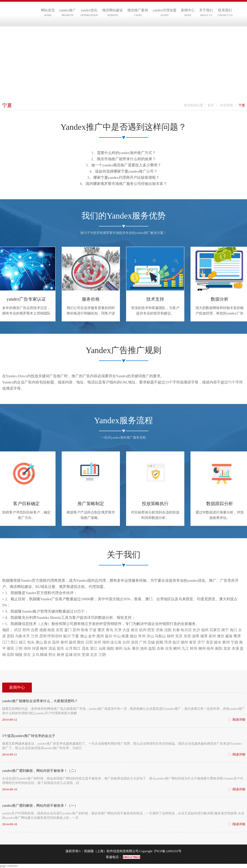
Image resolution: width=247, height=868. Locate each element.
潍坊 (221, 636)
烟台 (133, 636)
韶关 (60, 648)
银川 (67, 636)
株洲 (60, 655)
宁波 (93, 630)
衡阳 (219, 648)
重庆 (101, 630)
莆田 (10, 648)
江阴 (102, 655)
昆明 (43, 636)
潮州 (119, 648)
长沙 (196, 630)
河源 (36, 648)
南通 (125, 636)
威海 (229, 636)
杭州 (143, 630)
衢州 (226, 642)
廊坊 (81, 642)
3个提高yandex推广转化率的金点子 (29, 736)
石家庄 (215, 630)
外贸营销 (226, 105)
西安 (151, 630)
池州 (144, 648)
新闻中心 (17, 687)
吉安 (169, 648)
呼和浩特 (55, 636)
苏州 (76, 630)
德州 (184, 642)
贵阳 (10, 636)
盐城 (69, 655)
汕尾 (102, 648)
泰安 (193, 642)
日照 (89, 642)
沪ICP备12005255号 (168, 851)
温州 (56, 642)
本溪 (235, 648)
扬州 (73, 642)
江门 (6, 642)
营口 (14, 642)
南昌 (51, 630)
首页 (211, 105)
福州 (205, 630)
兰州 (35, 636)
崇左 (27, 655)
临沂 (176, 642)
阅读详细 (239, 720)
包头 (31, 642)
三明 (19, 648)
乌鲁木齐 (22, 636)
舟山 (150, 636)
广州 (143, 642)
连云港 (116, 642)
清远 (52, 648)
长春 (176, 630)
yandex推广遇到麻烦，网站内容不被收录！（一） (40, 806)
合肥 (35, 630)
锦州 (171, 636)
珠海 (84, 630)
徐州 (210, 648)
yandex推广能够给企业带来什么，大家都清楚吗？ (40, 701)
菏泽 (168, 642)
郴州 (177, 648)
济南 (159, 630)
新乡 (47, 642)
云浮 (69, 648)
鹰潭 (237, 636)
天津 (118, 630)
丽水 (218, 642)
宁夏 (75, 636)
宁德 (234, 642)
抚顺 (159, 642)
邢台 (52, 655)
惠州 (100, 636)
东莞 (59, 630)
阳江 (77, 648)
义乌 (36, 655)
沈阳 (168, 630)
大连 (126, 630)
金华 (92, 636)
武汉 (18, 630)
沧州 (97, 642)
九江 (185, 648)
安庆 (179, 636)
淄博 (195, 636)
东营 (187, 636)
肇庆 (135, 648)
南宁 (225, 630)
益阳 (152, 648)
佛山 (84, 636)
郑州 (26, 630)
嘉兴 (109, 636)
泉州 (212, 636)
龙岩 (227, 648)
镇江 (22, 642)
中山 (117, 636)
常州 (142, 636)
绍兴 (77, 655)
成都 (43, 630)
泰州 (64, 642)
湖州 (106, 642)
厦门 (68, 630)
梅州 (44, 648)
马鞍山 (160, 636)
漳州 (27, 648)
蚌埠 (194, 648)
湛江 (94, 648)
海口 (233, 630)
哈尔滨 (186, 630)
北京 (94, 655)
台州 (126, 642)
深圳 (134, 642)
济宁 (201, 642)
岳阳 (10, 655)
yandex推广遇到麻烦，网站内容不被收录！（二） (40, 771)
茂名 (85, 648)
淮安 (209, 642)
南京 (134, 630)
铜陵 (19, 655)
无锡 (151, 642)
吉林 (160, 648)
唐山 (39, 642)
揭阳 (110, 648)
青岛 (110, 630)
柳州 (202, 648)
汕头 (127, 648)
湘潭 (204, 636)
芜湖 (85, 655)
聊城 (44, 655)
